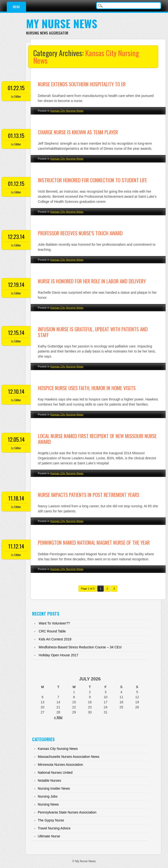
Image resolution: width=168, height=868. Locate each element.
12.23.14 (16, 237)
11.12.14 (16, 546)
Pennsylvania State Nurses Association (67, 812)
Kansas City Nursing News (67, 111)
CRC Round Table (52, 631)
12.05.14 (16, 439)
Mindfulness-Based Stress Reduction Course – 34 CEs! (80, 647)
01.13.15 (16, 136)
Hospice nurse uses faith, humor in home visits (87, 388)
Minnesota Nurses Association (60, 765)
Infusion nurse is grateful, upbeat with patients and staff (93, 332)
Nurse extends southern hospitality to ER (82, 84)
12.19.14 (16, 285)
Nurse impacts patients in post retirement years (89, 495)
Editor (18, 96)
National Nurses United (55, 773)
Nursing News (48, 804)
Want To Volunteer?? (54, 623)
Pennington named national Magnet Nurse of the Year (94, 542)
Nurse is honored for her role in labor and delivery (92, 281)
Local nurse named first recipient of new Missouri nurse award (97, 439)
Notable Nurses (49, 780)
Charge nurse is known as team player (78, 132)
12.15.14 (16, 332)
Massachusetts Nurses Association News (68, 757)
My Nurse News (62, 24)
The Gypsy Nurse (51, 820)
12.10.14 (16, 391)
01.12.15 (16, 183)
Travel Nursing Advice (54, 828)
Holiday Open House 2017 (58, 655)
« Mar (58, 717)
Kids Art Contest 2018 (55, 639)
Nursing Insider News (54, 788)
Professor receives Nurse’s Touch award (80, 233)
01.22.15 (16, 88)
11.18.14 (16, 498)
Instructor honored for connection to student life (92, 180)
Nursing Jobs (48, 796)
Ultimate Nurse (49, 836)
